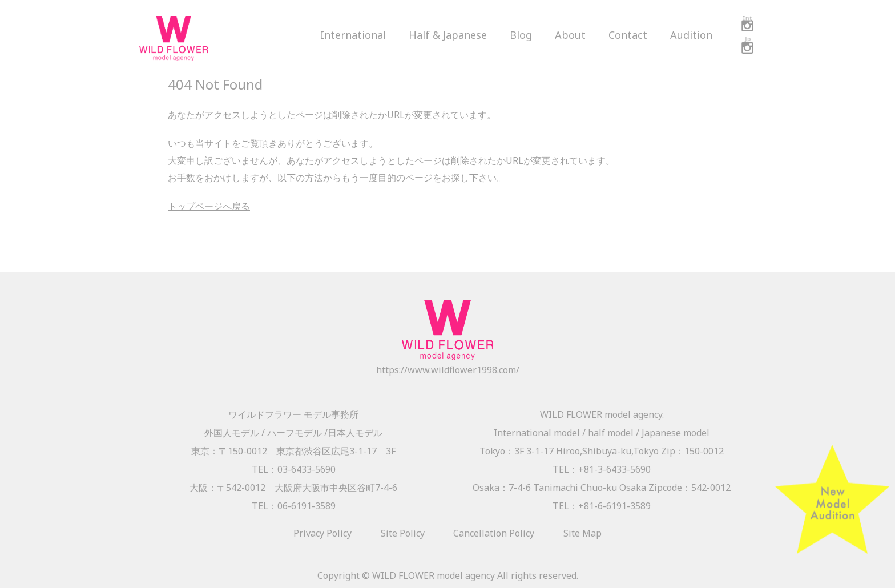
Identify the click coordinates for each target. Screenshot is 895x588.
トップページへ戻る (209, 206)
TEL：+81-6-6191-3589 (602, 506)
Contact (628, 35)
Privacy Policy (322, 533)
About (570, 35)
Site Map (582, 533)
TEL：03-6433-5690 (294, 469)
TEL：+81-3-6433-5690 (602, 469)
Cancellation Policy (494, 533)
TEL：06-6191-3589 (294, 506)
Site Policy (403, 533)
